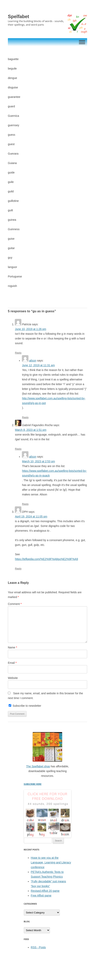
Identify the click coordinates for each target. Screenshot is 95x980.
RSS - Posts (38, 947)
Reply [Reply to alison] (25, 417)
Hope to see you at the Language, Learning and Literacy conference (51, 862)
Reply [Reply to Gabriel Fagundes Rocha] (18, 449)
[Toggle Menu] (82, 42)
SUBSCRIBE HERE (33, 784)
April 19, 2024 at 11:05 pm (31, 516)
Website (13, 678)
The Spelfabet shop (38, 766)
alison (33, 361)
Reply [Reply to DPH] (18, 569)
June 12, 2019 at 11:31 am (38, 365)
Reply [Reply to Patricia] (18, 353)
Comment (15, 604)
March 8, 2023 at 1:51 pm (31, 430)
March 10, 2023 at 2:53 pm (38, 461)
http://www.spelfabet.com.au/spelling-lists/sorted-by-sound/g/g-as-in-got (54, 401)
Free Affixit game (41, 896)
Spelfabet (18, 16)
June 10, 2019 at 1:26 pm (31, 329)
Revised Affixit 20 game (45, 891)
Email (12, 663)
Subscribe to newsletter (25, 706)
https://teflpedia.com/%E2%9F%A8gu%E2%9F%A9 (47, 559)
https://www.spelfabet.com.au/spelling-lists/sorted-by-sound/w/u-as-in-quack (54, 473)
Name (12, 647)
